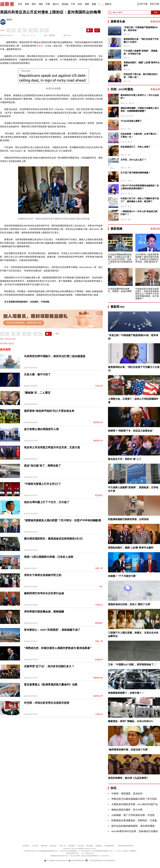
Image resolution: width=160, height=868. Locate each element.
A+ (34, 35)
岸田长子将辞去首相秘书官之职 (43, 575)
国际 (41, 4)
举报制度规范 (109, 846)
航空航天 (99, 495)
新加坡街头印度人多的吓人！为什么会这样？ (140, 97)
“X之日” (40, 46)
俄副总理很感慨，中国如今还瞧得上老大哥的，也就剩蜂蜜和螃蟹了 (140, 110)
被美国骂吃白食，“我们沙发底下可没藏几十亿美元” (141, 41)
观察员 (107, 4)
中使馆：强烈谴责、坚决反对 (127, 794)
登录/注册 (154, 4)
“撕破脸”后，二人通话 (37, 393)
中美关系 (99, 386)
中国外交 (99, 605)
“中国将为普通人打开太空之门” (42, 484)
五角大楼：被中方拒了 (37, 374)
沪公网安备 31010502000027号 (56, 861)
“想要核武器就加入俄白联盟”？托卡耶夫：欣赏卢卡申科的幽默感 (62, 520)
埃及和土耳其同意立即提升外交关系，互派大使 (52, 447)
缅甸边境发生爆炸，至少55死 (127, 810)
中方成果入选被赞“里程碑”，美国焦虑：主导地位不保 (141, 52)
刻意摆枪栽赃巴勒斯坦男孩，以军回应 (128, 519)
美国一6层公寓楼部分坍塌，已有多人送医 (49, 557)
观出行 (56, 4)
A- (28, 35)
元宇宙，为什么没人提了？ (133, 160)
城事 (87, 4)
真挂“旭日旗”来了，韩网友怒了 (42, 466)
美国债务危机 (10, 339)
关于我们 (35, 846)
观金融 (65, 4)
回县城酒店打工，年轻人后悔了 (135, 147)
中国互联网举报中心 (77, 861)
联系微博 (71, 846)
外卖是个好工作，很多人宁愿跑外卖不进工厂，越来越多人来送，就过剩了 (140, 200)
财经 (34, 4)
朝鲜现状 (99, 623)
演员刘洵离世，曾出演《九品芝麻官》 (128, 778)
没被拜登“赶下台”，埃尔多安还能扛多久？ (49, 666)
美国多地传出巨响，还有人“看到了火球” (129, 604)
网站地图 (90, 846)
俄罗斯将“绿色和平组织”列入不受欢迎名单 (49, 411)
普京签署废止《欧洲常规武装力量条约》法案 (51, 685)
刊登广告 (62, 846)
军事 (48, 4)
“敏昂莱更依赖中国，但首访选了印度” (128, 750)
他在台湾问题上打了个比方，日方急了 (47, 502)
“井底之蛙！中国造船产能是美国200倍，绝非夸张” (141, 29)
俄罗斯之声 (98, 422)
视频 (94, 4)
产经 (73, 4)
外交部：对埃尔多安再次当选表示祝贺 (47, 703)
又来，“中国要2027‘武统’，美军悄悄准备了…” (132, 665)
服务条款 (53, 846)
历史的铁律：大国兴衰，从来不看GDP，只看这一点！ (140, 135)
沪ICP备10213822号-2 (31, 851)
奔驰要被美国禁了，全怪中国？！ (126, 693)
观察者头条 (98, 678)
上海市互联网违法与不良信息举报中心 (101, 861)
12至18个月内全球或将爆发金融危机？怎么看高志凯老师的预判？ (140, 187)
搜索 (156, 12)
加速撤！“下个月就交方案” (122, 576)
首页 (20, 4)
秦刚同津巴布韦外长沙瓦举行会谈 (44, 593)
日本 (101, 587)
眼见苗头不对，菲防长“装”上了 (125, 459)
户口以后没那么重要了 (131, 121)
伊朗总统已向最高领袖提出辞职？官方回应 (134, 799)
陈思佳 (9, 20)
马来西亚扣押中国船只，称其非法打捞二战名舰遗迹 (55, 356)
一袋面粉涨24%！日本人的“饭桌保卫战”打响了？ (139, 213)
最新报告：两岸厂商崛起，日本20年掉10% (131, 721)
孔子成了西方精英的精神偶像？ (135, 173)
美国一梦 (99, 568)
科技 (80, 4)
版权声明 (44, 846)
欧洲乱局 (99, 660)
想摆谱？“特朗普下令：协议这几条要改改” (131, 431)
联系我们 (26, 846)
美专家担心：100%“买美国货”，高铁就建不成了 (52, 630)
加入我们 (81, 846)
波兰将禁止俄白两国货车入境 (41, 429)
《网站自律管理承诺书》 (126, 846)
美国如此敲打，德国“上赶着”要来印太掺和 (142, 64)
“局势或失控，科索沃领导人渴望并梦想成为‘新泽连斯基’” (58, 648)
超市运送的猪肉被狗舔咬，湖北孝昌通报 (133, 826)
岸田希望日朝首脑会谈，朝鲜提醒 (44, 612)
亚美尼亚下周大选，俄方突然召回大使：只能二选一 (141, 76)
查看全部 (155, 22)
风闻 (27, 4)
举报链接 (99, 846)
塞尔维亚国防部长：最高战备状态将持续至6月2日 (53, 539)
